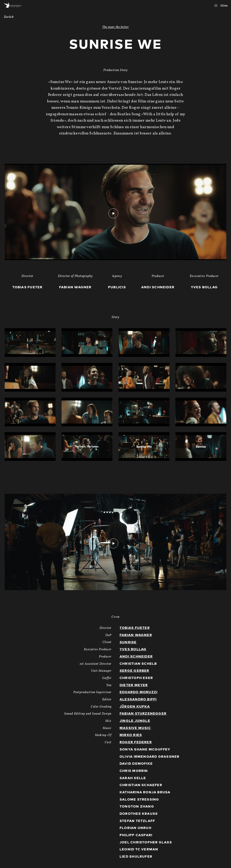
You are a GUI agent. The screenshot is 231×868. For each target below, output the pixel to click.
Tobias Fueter (135, 628)
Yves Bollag (133, 649)
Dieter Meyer (134, 685)
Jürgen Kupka (135, 707)
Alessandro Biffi (138, 699)
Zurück (9, 17)
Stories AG (13, 5)
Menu (221, 6)
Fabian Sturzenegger (143, 714)
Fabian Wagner (136, 635)
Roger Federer (136, 742)
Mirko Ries (131, 735)
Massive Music (135, 728)
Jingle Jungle (135, 721)
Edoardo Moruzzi (139, 692)
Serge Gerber (134, 671)
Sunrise (128, 642)
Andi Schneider (136, 657)
